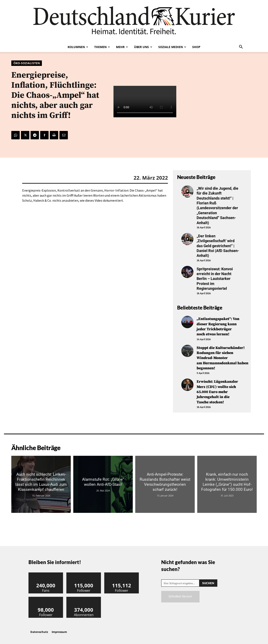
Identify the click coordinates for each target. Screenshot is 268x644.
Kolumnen (78, 47)
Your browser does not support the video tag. (145, 102)
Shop (196, 47)
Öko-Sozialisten (27, 63)
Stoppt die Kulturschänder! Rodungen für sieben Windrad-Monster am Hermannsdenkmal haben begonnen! (222, 357)
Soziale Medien (172, 47)
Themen (102, 47)
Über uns (143, 47)
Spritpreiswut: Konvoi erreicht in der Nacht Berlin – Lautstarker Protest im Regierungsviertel (215, 279)
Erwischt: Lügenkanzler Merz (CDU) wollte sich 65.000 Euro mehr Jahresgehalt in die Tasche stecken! (217, 390)
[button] (241, 47)
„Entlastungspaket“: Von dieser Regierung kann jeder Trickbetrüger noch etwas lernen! (218, 326)
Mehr (122, 47)
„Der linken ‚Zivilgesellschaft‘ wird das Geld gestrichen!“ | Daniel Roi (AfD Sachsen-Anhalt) (218, 246)
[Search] (208, 580)
